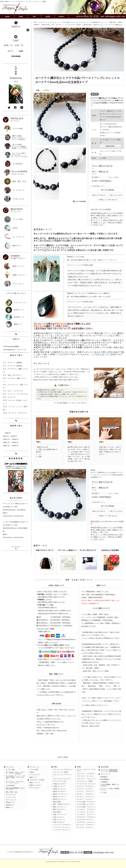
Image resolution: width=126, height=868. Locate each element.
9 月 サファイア (9, 397)
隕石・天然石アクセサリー (62, 804)
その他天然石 (10, 786)
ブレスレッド (35, 767)
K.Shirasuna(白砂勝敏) (11, 346)
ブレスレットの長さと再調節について (110, 789)
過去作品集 (105, 767)
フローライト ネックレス (85, 776)
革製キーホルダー (35, 785)
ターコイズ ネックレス (85, 827)
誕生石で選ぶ (46, 25)
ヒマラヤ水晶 (10, 770)
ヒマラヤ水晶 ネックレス (85, 804)
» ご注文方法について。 (98, 502)
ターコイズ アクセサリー (85, 825)
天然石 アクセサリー (60, 784)
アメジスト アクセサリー (85, 786)
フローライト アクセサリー (86, 774)
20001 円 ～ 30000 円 (11, 443)
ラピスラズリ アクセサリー (86, 817)
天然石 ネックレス (59, 786)
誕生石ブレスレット (99, 25)
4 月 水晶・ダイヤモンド (12, 375)
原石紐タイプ (10, 805)
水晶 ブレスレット (59, 820)
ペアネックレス (11, 797)
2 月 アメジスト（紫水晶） (13, 366)
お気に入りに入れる (116, 195)
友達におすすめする (99, 195)
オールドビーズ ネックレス (86, 784)
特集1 (55, 767)
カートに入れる (107, 190)
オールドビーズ (11, 795)
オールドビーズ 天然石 (85, 781)
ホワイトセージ (35, 788)
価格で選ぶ (113, 22)
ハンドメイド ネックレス (61, 827)
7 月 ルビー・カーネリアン (13, 391)
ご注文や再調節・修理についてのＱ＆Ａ (110, 785)
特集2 (79, 767)
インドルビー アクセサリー (86, 809)
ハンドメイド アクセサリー (62, 825)
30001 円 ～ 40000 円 (11, 446)
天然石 (32, 772)
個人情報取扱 (105, 779)
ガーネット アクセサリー (85, 794)
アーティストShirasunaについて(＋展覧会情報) (109, 770)
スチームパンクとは (60, 781)
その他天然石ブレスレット (98, 22)
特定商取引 (104, 777)
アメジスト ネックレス (85, 789)
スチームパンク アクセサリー (63, 770)
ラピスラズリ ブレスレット (86, 822)
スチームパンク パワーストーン (63, 775)
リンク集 (103, 792)
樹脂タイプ (10, 807)
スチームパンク (11, 800)
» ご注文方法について (98, 186)
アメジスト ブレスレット (85, 791)
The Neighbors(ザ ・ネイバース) (14, 350)
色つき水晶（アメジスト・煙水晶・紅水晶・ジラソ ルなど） (15, 778)
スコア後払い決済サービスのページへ (95, 705)
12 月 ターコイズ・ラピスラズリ (15, 413)
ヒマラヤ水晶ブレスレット (69, 22)
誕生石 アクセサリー (60, 791)
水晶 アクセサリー (59, 822)
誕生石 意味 (57, 802)
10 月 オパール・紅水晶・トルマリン (15, 402)
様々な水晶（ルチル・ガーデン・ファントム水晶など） (15, 773)
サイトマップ (105, 774)
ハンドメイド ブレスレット (62, 830)
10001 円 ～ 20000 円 (11, 439)
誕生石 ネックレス (59, 797)
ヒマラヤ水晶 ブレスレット (86, 807)
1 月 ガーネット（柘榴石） (13, 363)
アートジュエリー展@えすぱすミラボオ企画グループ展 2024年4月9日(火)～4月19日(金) (15, 507)
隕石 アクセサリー (59, 809)
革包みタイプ (10, 802)
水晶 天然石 (57, 812)
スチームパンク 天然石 (61, 772)
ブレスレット (44, 22)
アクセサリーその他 (37, 780)
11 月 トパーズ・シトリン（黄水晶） (15, 408)
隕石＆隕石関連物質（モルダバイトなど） (15, 789)
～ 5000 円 (7, 433)
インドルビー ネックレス (85, 812)
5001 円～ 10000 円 (10, 436)
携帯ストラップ (35, 783)
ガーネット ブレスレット (85, 797)
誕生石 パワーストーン (61, 794)
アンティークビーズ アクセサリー (86, 770)
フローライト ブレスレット (86, 779)
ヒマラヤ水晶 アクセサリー (86, 802)
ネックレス (10, 767)
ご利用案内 (104, 782)
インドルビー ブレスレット (86, 814)
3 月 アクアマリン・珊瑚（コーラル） (15, 370)
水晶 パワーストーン (60, 814)
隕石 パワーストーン (60, 807)
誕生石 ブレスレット (60, 799)
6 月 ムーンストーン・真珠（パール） (15, 386)
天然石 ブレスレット (60, 789)
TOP (35, 22)
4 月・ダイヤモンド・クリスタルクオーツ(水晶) (66, 25)
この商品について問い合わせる (107, 200)
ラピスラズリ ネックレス (85, 820)
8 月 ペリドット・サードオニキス (15, 394)
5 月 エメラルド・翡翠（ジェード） (15, 380)
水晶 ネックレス (58, 817)
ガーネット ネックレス (85, 799)
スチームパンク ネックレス (62, 779)
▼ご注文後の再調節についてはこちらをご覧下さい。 (72, 403)
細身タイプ (33, 777)
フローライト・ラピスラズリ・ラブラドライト (15, 782)
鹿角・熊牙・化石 (12, 792)
